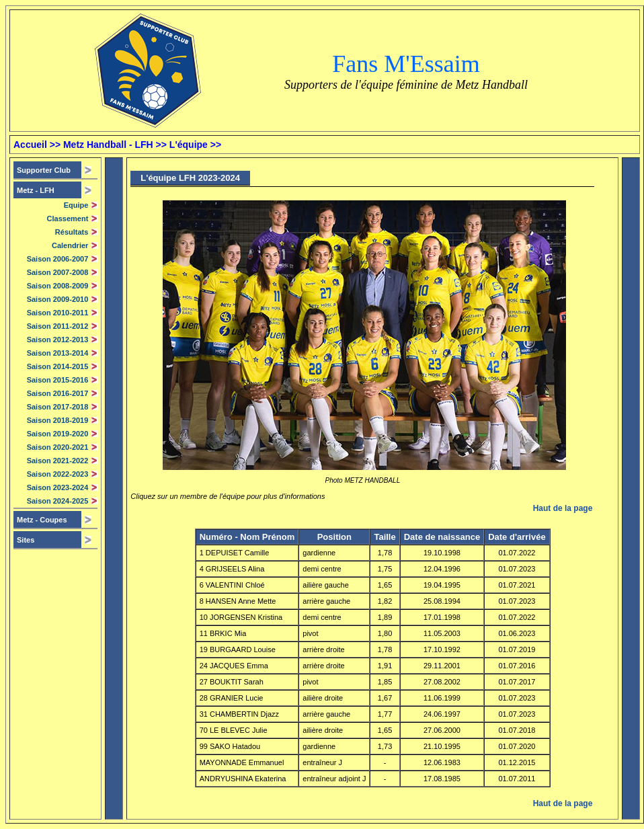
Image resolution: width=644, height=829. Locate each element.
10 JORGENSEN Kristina (241, 617)
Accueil (30, 145)
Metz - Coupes (42, 520)
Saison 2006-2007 (58, 259)
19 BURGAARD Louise (238, 649)
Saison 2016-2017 (58, 393)
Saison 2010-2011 (58, 313)
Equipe (76, 205)
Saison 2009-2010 (58, 299)
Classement (68, 219)
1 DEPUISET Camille (235, 553)
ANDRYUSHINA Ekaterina (243, 779)
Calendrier (70, 245)
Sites (26, 540)
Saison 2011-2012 (58, 326)
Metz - (36, 190)
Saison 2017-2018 (58, 407)
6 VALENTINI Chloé (232, 585)
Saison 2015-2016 (58, 380)
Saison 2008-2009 (58, 286)
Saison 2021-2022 (58, 461)
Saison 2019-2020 (58, 434)
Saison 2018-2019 (58, 420)
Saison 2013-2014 (58, 353)
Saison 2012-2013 (58, 340)
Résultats (72, 232)
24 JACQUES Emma (234, 666)
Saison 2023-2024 (58, 487)
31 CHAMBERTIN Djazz (239, 714)
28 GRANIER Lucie (232, 698)
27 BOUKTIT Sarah (232, 682)
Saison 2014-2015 (58, 366)
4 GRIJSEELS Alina (232, 569)
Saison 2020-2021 (58, 447)
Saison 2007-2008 (58, 272)
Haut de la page (563, 508)
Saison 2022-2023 (58, 474)
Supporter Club (44, 170)
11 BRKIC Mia (223, 633)
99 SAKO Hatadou (230, 746)
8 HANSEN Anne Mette (238, 601)
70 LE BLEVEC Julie (234, 730)
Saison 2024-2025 (58, 501)
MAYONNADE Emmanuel (242, 762)
